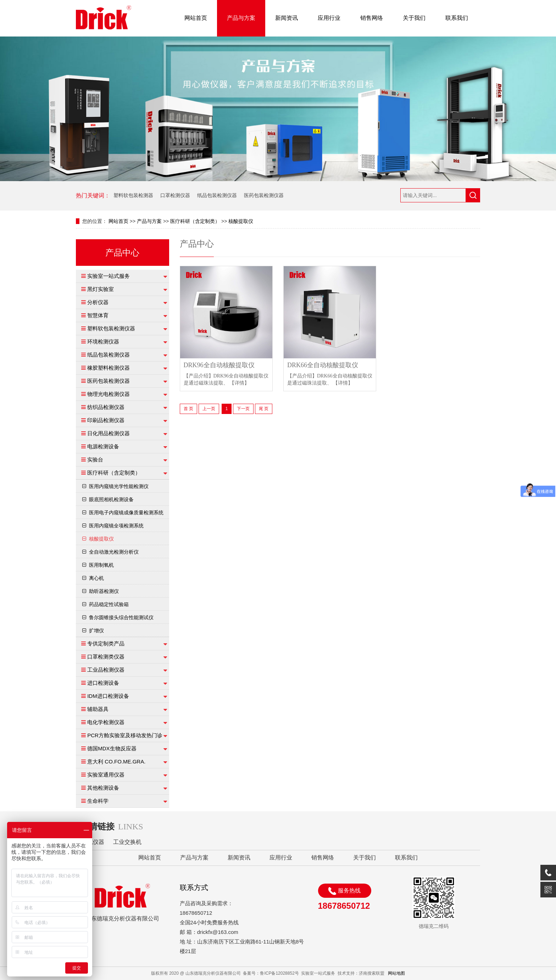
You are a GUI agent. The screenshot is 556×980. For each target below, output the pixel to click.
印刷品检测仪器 (106, 420)
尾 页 (264, 409)
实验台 (95, 460)
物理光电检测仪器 (109, 394)
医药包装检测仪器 (264, 195)
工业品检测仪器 (106, 670)
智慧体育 (98, 315)
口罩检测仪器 (175, 195)
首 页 (188, 409)
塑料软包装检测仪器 (111, 328)
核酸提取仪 (241, 221)
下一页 (243, 409)
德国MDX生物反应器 (112, 748)
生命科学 (98, 801)
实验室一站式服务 (109, 276)
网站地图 (396, 973)
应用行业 (329, 18)
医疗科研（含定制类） (195, 221)
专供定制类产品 (106, 643)
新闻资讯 (287, 18)
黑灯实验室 (101, 289)
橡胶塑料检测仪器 (109, 368)
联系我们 (457, 18)
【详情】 (239, 383)
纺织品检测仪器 (106, 407)
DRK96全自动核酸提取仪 (219, 365)
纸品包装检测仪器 (217, 195)
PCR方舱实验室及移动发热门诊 (125, 735)
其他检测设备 (103, 788)
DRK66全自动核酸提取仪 (323, 365)
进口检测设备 (103, 683)
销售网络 (372, 18)
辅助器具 (98, 709)
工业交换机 (127, 842)
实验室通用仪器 (106, 775)
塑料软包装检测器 (133, 195)
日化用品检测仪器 (109, 433)
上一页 (209, 409)
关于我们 (414, 18)
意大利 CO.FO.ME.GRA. (116, 761)
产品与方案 (241, 18)
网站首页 (196, 18)
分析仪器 (98, 302)
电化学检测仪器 (106, 722)
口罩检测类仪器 (106, 657)
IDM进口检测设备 (108, 696)
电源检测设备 (103, 446)
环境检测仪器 (103, 341)
